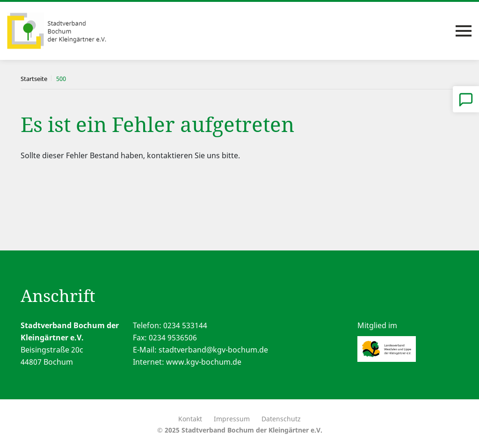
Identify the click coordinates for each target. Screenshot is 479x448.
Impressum (232, 419)
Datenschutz (281, 419)
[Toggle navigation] (464, 31)
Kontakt (190, 419)
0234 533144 (185, 325)
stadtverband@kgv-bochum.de (213, 350)
